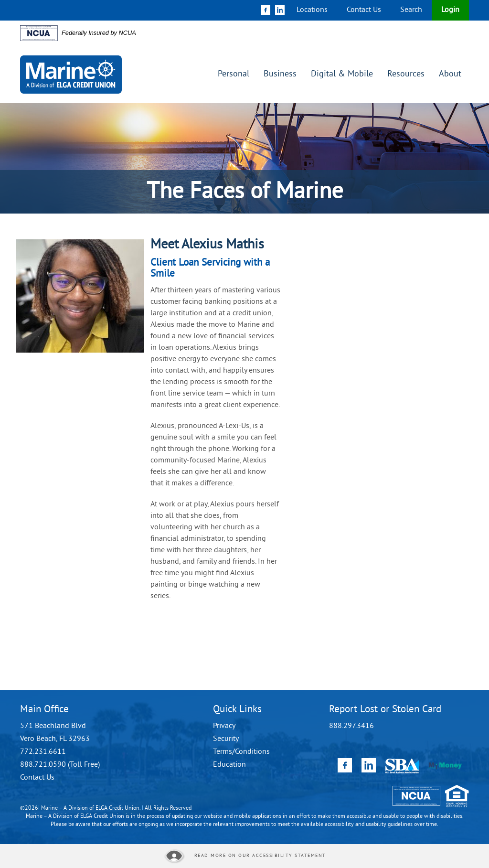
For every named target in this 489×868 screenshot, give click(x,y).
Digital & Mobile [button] (342, 74)
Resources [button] (406, 74)
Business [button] (280, 74)
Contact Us (364, 10)
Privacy (224, 726)
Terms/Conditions (241, 752)
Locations (312, 10)
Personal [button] (234, 74)
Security (226, 739)
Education (229, 765)
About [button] (450, 74)
